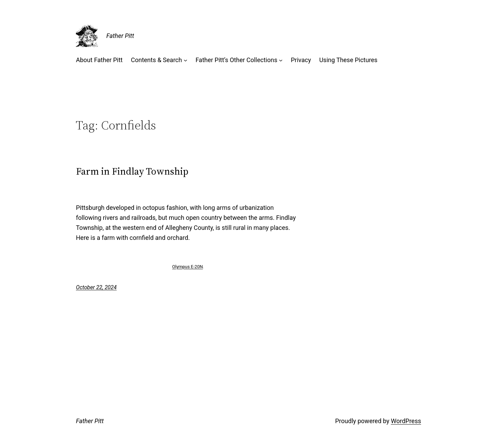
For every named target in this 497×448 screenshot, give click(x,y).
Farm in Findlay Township (132, 171)
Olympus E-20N (188, 267)
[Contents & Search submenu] (186, 60)
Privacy (301, 60)
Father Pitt (120, 36)
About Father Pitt (99, 60)
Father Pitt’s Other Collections (236, 60)
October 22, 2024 (96, 287)
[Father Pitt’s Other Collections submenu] (281, 60)
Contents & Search (156, 60)
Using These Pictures (348, 60)
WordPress (406, 421)
